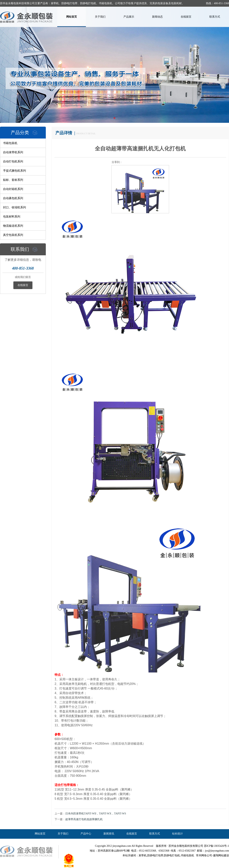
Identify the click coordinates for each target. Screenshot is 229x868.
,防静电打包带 (155, 855)
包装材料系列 (12, 217)
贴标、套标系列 (13, 180)
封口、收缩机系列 (15, 207)
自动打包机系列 (13, 161)
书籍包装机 (10, 143)
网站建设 (224, 855)
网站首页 (72, 17)
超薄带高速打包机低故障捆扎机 (84, 819)
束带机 (143, 855)
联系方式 (215, 17)
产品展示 (129, 17)
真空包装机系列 (13, 235)
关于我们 (100, 17)
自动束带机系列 (13, 152)
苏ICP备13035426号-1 (217, 846)
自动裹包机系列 (13, 198)
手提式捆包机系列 (15, 171)
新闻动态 (157, 17)
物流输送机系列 (13, 226)
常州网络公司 (204, 855)
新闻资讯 (109, 834)
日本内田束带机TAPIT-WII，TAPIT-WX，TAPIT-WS (96, 814)
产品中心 (86, 834)
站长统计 (177, 834)
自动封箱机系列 (13, 189)
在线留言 (186, 17)
